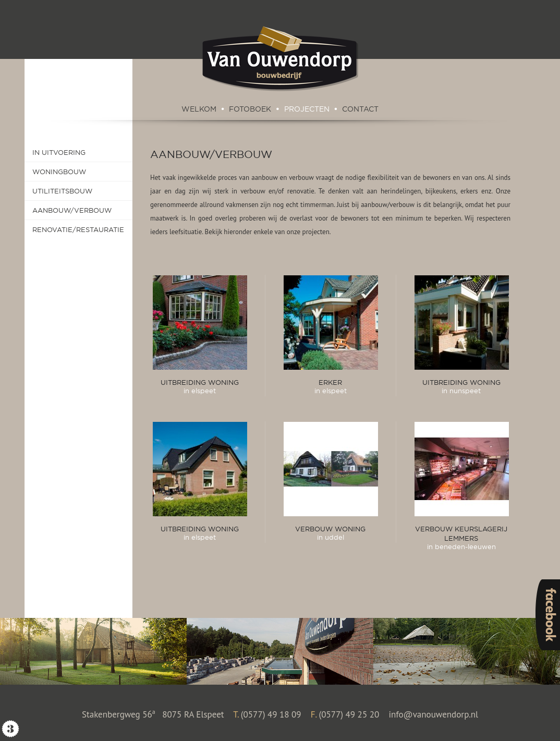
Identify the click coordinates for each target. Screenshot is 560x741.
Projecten (307, 109)
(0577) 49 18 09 (271, 714)
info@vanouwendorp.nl (433, 714)
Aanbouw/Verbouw (211, 154)
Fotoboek (250, 109)
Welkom (199, 109)
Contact (360, 109)
